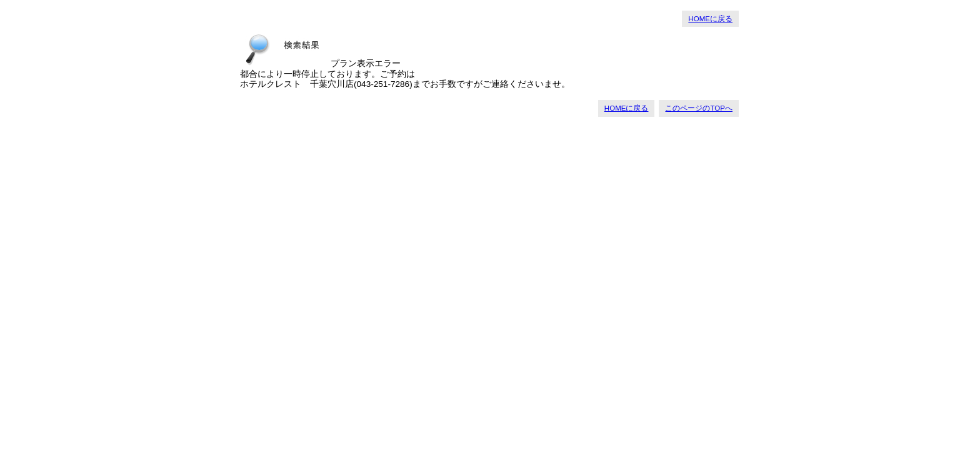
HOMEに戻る (710, 19)
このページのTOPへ (699, 108)
